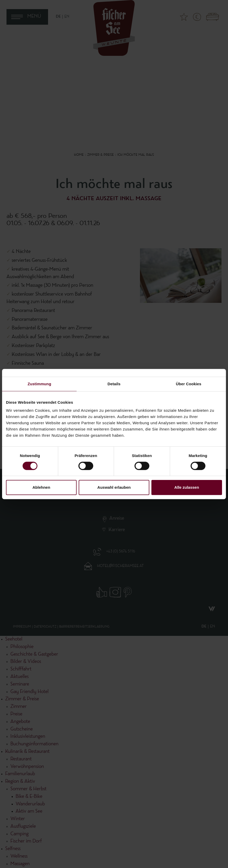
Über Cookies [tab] (189, 384)
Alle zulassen (187, 487)
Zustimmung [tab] (39, 384)
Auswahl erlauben (114, 487)
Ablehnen (41, 487)
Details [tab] (114, 384)
